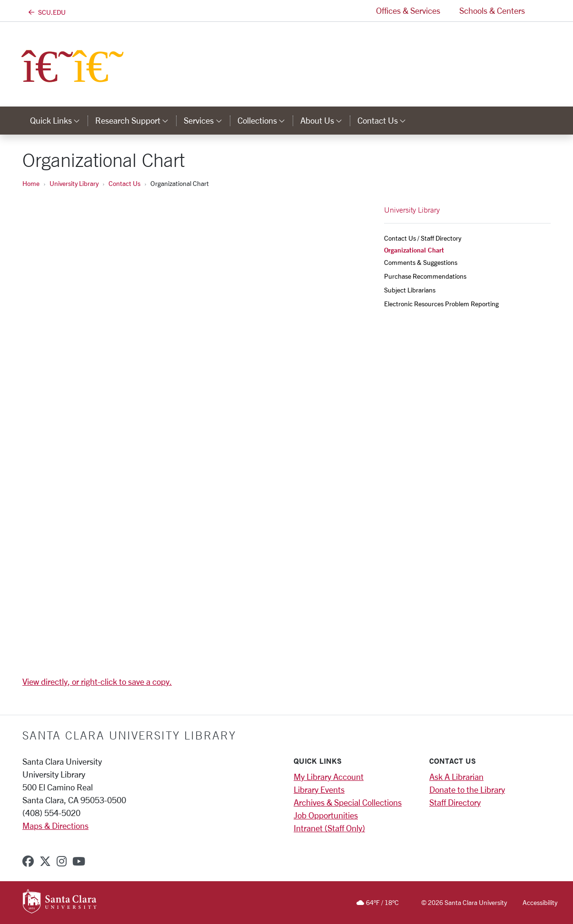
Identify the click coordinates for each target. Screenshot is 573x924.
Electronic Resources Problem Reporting (441, 304)
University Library (74, 183)
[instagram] (62, 861)
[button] (543, 11)
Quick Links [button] (59, 120)
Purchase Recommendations (425, 276)
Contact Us (124, 183)
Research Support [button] (136, 120)
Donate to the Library (467, 789)
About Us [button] (325, 120)
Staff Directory (455, 802)
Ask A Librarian (456, 777)
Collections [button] (265, 120)
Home (31, 183)
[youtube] (79, 861)
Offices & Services (408, 10)
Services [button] (207, 120)
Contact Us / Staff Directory (423, 238)
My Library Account (329, 777)
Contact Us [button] (385, 120)
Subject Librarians (410, 290)
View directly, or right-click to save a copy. (97, 681)
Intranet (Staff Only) (329, 828)
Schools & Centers (492, 10)
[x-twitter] (45, 861)
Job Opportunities (326, 815)
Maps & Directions (55, 826)
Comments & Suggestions (421, 262)
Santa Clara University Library (129, 735)
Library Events (319, 789)
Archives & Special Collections (348, 802)
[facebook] (28, 861)
